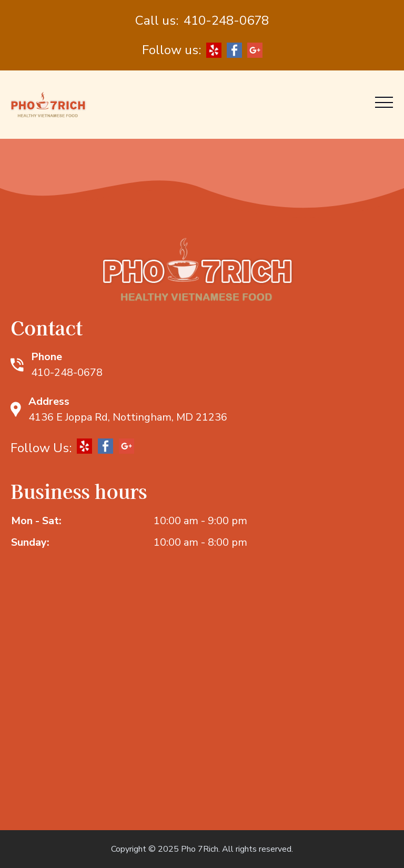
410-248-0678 (226, 21)
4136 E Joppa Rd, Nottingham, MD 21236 (128, 417)
